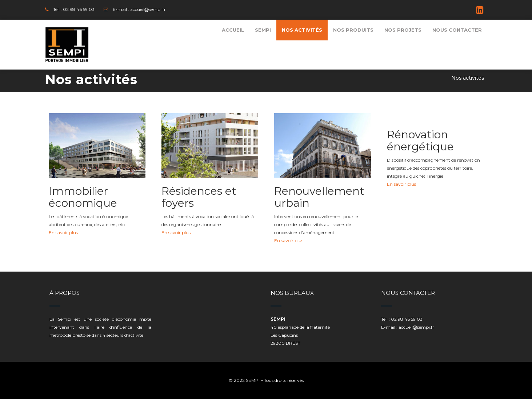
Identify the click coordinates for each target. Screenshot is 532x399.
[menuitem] (233, 30)
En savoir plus (63, 232)
